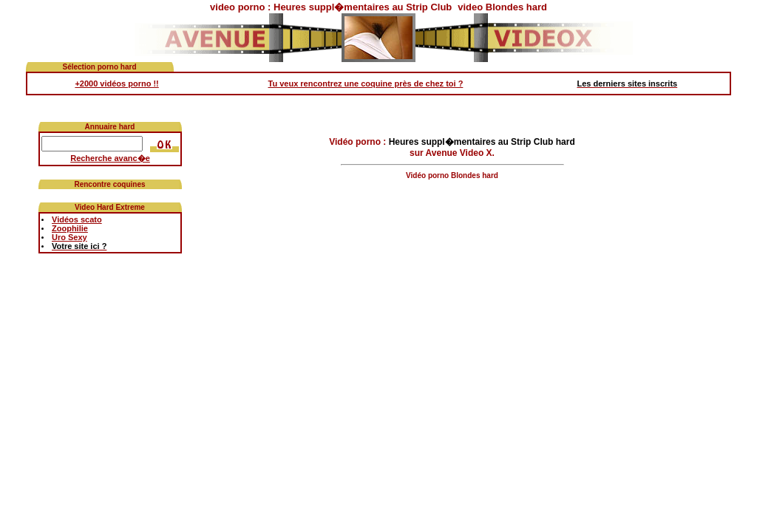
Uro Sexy (69, 237)
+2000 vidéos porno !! (116, 83)
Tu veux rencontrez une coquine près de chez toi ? (366, 83)
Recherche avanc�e (110, 158)
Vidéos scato (77, 219)
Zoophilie (70, 228)
